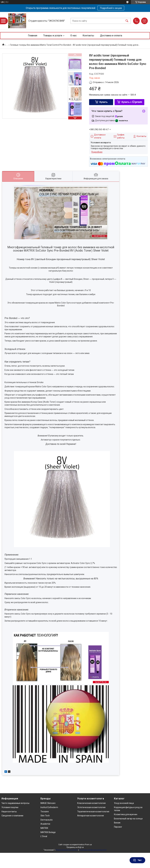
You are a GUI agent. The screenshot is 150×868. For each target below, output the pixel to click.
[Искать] (127, 21)
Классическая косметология (91, 803)
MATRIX (44, 828)
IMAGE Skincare (48, 803)
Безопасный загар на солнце (128, 819)
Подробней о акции (111, 8)
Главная (33, 36)
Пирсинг (118, 827)
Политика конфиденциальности (93, 850)
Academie (45, 824)
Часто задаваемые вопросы (15, 803)
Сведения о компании (12, 816)
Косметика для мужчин (126, 814)
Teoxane (45, 812)
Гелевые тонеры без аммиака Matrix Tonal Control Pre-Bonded (40, 45)
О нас (73, 36)
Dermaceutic (47, 820)
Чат (137, 860)
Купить (103, 102)
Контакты (88, 36)
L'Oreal (44, 836)
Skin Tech (45, 816)
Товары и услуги (53, 36)
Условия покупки (10, 807)
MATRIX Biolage (48, 832)
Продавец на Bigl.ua (75, 847)
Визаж (117, 823)
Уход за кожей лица (124, 803)
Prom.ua (88, 845)
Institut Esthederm (49, 807)
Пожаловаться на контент (67, 850)
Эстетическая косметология (91, 807)
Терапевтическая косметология (93, 812)
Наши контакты (9, 812)
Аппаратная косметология (91, 816)
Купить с (132, 102)
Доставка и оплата (111, 36)
